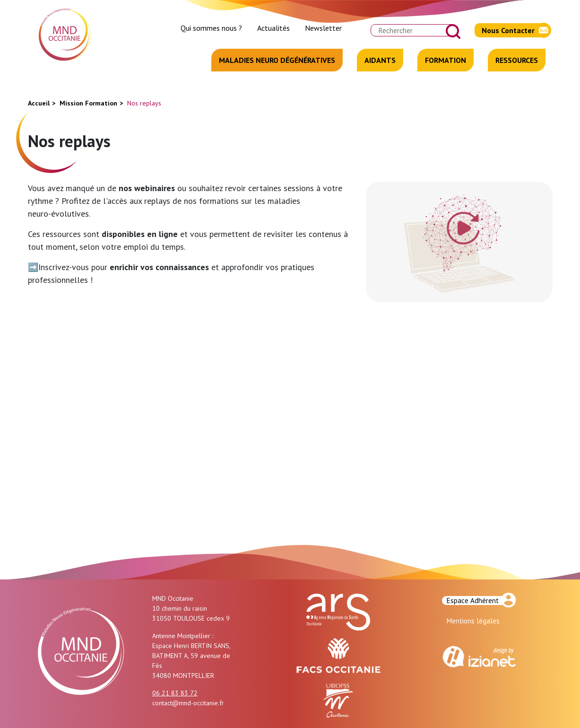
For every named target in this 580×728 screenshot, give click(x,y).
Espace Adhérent (473, 601)
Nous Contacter (508, 30)
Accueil (39, 103)
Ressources (517, 60)
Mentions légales (473, 621)
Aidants (380, 60)
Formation (446, 60)
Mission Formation (88, 103)
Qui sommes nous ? (211, 28)
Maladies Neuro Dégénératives (277, 60)
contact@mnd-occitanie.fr (188, 703)
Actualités (273, 28)
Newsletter (323, 28)
